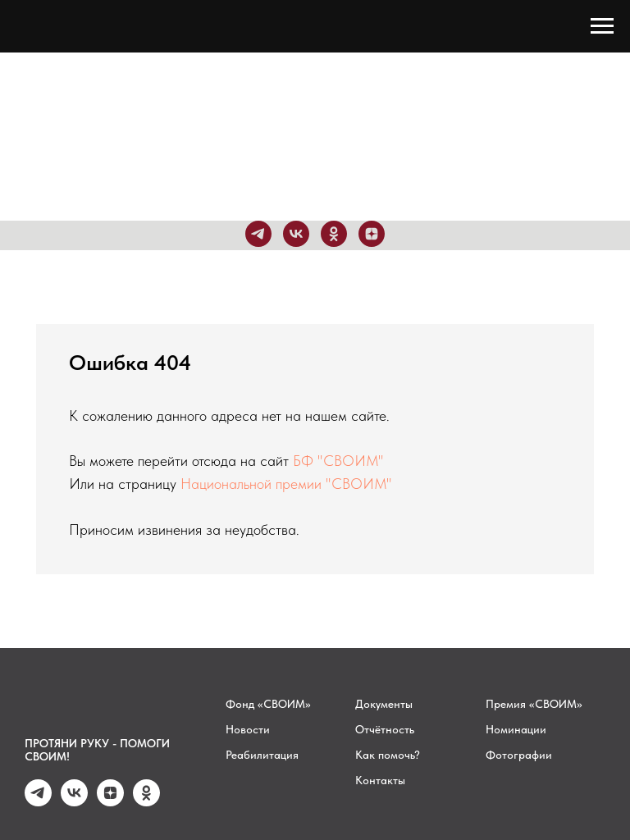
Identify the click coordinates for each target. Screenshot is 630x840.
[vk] (296, 234)
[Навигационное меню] (602, 26)
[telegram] (258, 234)
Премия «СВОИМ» (534, 704)
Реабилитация (262, 755)
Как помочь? (388, 755)
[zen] (372, 234)
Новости (248, 729)
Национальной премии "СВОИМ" (286, 484)
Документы (384, 704)
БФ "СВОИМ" (338, 461)
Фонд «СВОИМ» (268, 704)
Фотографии (519, 755)
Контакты (380, 780)
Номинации (516, 729)
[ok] (334, 234)
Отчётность (385, 729)
